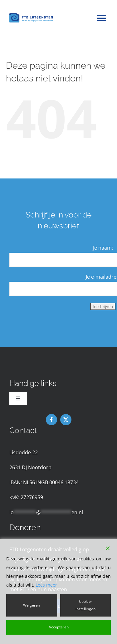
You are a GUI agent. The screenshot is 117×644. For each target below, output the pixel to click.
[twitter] (66, 420)
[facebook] (51, 420)
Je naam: (103, 248)
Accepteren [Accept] (59, 627)
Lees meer (46, 585)
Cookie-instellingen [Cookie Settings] (85, 605)
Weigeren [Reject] (32, 605)
